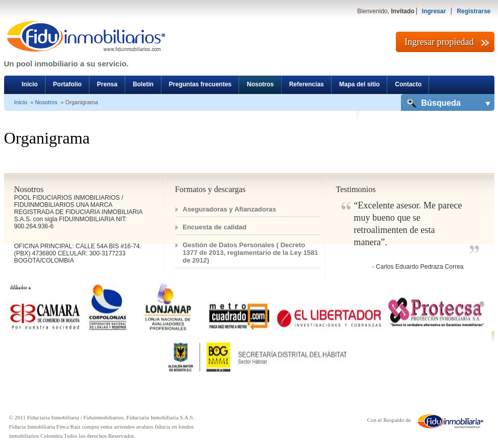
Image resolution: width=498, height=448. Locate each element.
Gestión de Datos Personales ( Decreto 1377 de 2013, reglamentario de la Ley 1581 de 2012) (251, 253)
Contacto (408, 84)
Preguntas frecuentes (200, 84)
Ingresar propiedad (439, 42)
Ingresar (434, 11)
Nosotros (260, 84)
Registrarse (473, 11)
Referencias (306, 84)
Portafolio (67, 84)
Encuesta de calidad (215, 227)
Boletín (143, 84)
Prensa (107, 84)
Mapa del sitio (359, 84)
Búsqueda (441, 103)
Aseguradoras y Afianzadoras (230, 209)
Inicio (30, 84)
